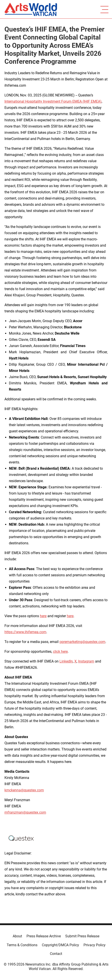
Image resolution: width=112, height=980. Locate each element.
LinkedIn (66, 661)
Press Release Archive (44, 936)
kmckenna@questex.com (24, 790)
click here (60, 652)
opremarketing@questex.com (82, 642)
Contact (56, 954)
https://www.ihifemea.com (25, 632)
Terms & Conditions (22, 945)
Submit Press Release (82, 936)
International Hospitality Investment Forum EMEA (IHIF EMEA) (53, 101)
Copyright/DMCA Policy (60, 945)
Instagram (86, 661)
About (17, 936)
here (43, 616)
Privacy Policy (95, 945)
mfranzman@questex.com (25, 812)
